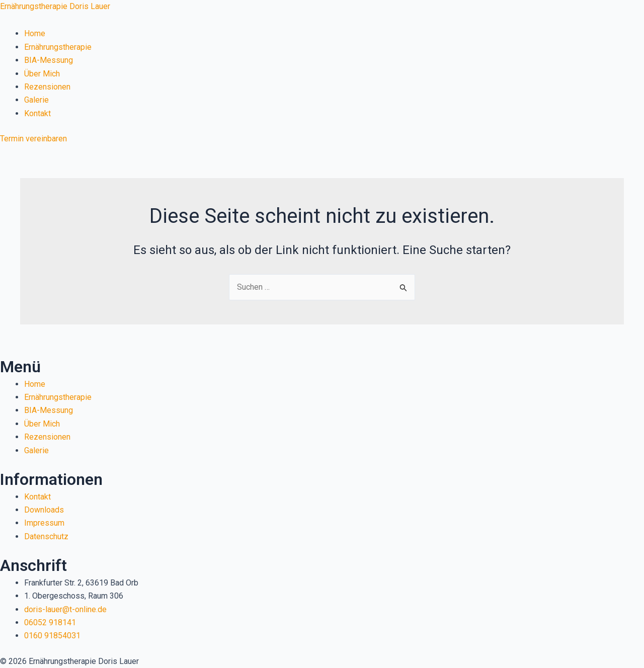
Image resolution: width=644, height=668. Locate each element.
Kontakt (37, 113)
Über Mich (42, 74)
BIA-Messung (49, 60)
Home (35, 33)
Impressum (44, 523)
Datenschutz (46, 536)
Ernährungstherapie (58, 47)
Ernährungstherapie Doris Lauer (55, 6)
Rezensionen (47, 87)
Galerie (36, 100)
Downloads (44, 510)
